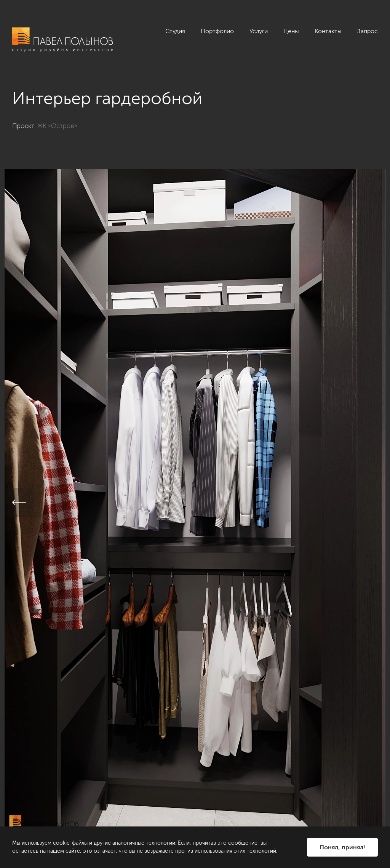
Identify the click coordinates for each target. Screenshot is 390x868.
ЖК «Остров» (57, 126)
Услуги (259, 31)
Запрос (368, 31)
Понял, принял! (342, 847)
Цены (291, 31)
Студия (175, 31)
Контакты (328, 31)
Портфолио (217, 31)
